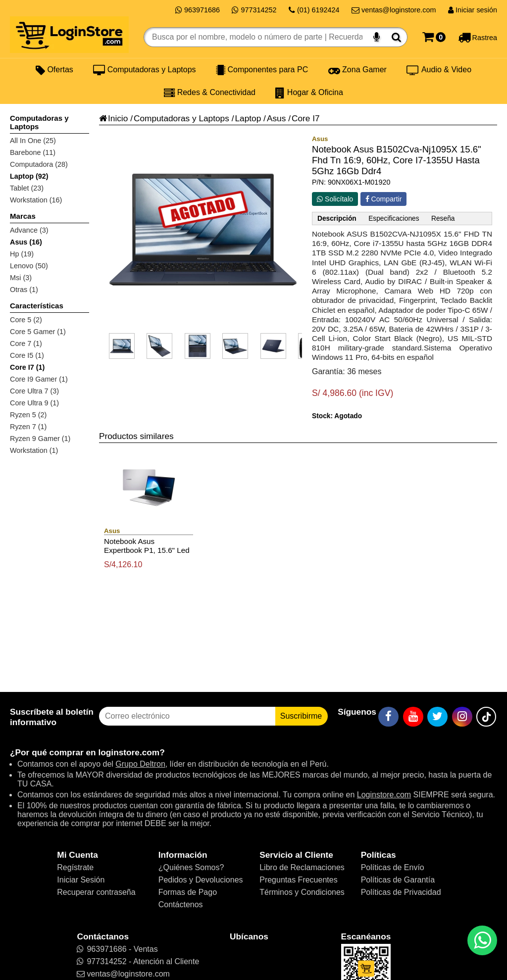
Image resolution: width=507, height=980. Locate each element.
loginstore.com (129, 752)
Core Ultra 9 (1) (34, 403)
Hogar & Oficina (309, 93)
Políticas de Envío (393, 867)
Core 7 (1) (26, 343)
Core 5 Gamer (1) (38, 332)
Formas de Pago (188, 892)
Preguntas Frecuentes (298, 880)
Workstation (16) (36, 200)
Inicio (113, 118)
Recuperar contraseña (96, 892)
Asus (276, 118)
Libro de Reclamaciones (302, 867)
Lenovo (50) (29, 266)
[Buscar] (396, 37)
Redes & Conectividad (210, 93)
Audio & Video (439, 70)
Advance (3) (29, 230)
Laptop (248, 118)
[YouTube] (413, 717)
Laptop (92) (29, 176)
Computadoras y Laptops (144, 70)
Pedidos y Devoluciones (201, 880)
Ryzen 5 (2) (28, 415)
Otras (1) (24, 290)
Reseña (443, 219)
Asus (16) (26, 242)
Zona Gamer (357, 70)
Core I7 (306, 118)
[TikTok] (486, 717)
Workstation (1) (34, 450)
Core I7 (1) (27, 367)
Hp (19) (22, 254)
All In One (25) (33, 141)
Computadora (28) (39, 164)
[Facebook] (388, 717)
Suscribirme (301, 716)
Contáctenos (181, 905)
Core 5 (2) (26, 320)
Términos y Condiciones (302, 892)
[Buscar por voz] (377, 37)
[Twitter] (437, 717)
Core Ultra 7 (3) (34, 391)
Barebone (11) (33, 152)
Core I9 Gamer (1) (39, 379)
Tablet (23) (27, 188)
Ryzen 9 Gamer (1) (40, 439)
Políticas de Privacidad (401, 892)
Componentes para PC (262, 70)
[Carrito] (434, 37)
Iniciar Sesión (81, 880)
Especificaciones (394, 219)
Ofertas (54, 70)
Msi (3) (21, 278)
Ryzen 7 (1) (28, 427)
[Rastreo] (478, 37)
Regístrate (75, 867)
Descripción (337, 219)
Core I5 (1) (27, 355)
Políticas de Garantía (398, 880)
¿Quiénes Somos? (191, 867)
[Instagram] (462, 717)
